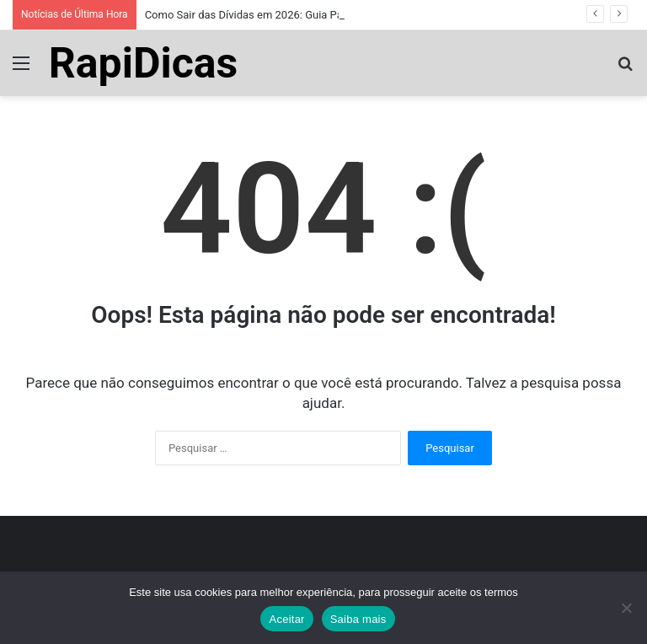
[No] (626, 608)
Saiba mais (358, 619)
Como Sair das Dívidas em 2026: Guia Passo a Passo (274, 15)
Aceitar (286, 619)
